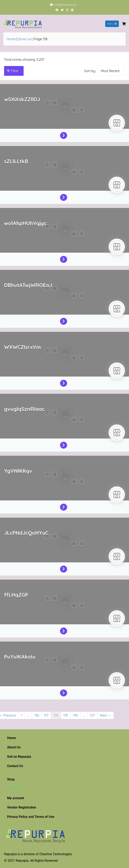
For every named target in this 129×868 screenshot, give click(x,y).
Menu (112, 24)
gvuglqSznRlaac (24, 409)
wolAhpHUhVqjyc (25, 223)
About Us (14, 747)
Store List (25, 39)
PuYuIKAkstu (20, 657)
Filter (15, 71)
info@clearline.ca (65, 5)
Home (11, 39)
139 (66, 715)
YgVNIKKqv (18, 471)
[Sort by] (111, 71)
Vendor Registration (22, 807)
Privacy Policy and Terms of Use (31, 817)
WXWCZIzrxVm (22, 347)
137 (46, 715)
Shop (11, 779)
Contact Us (15, 766)
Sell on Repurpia (19, 757)
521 (92, 715)
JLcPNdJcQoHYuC (26, 533)
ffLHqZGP (16, 595)
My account (16, 798)
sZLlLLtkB (16, 161)
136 (37, 715)
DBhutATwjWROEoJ (28, 285)
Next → (105, 715)
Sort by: (90, 71)
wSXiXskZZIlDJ (22, 99)
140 (75, 715)
